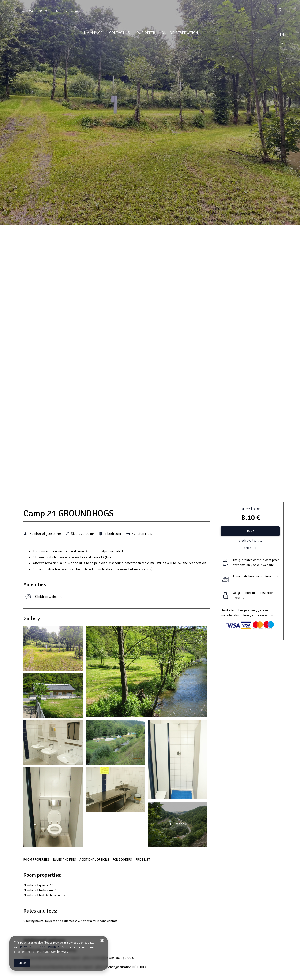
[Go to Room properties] (37, 861)
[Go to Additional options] (95, 861)
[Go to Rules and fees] (65, 861)
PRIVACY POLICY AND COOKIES (40, 947)
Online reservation (189, 33)
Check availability (250, 541)
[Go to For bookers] (123, 861)
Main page (102, 33)
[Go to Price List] (144, 861)
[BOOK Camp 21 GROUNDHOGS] (250, 531)
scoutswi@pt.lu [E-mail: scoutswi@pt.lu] (73, 11)
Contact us (129, 33)
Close (22, 963)
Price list (250, 548)
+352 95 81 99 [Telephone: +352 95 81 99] (37, 11)
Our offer (155, 33)
